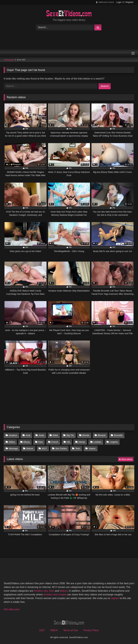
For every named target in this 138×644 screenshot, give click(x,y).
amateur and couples (55, 595)
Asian (41, 435)
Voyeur (92, 448)
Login (119, 2)
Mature (30, 448)
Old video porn (12, 609)
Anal (28, 435)
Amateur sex (41, 591)
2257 (42, 630)
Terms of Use (70, 630)
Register (130, 2)
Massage (13, 448)
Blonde (86, 435)
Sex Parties (61, 448)
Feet (41, 442)
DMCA (54, 630)
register (115, 598)
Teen (78, 448)
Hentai (82, 442)
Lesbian (97, 442)
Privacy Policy (91, 630)
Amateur (13, 435)
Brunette (118, 435)
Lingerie (114, 442)
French (55, 442)
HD (68, 442)
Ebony (27, 442)
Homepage (9, 60)
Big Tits (70, 435)
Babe (55, 435)
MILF (44, 448)
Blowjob (102, 435)
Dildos (12, 442)
